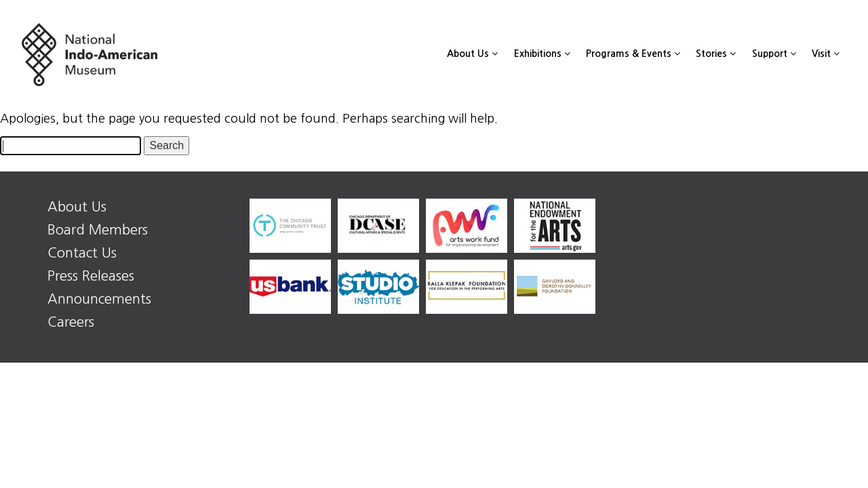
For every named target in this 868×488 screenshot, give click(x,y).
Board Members (98, 230)
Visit (826, 54)
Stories (716, 54)
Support (774, 54)
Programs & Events (633, 54)
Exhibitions (542, 54)
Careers (71, 322)
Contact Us (82, 253)
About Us (472, 54)
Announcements (99, 299)
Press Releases (91, 276)
